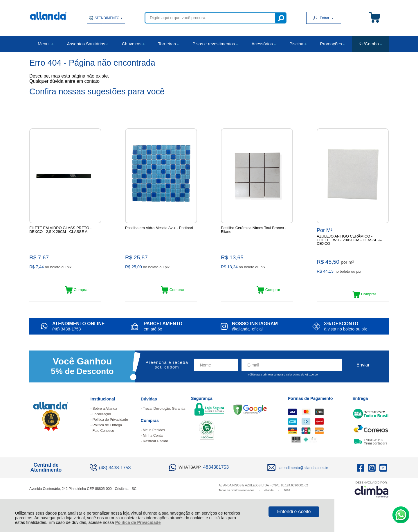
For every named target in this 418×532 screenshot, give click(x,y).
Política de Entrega (107, 433)
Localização (102, 422)
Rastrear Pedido (155, 449)
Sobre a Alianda (105, 417)
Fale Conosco (103, 439)
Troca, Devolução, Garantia (164, 417)
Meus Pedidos (154, 438)
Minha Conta (153, 444)
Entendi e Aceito (294, 512)
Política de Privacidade (138, 522)
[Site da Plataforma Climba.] (372, 497)
